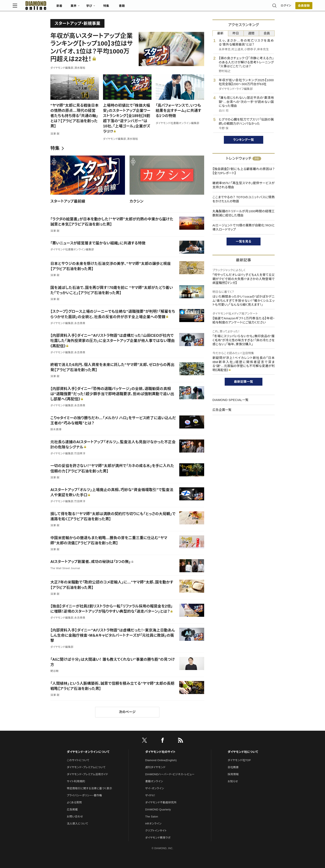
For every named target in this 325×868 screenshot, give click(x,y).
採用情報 (233, 774)
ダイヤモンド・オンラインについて (88, 752)
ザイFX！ (150, 795)
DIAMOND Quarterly (158, 809)
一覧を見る (244, 241)
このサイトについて (78, 760)
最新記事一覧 (244, 382)
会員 (267, 33)
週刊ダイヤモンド (155, 767)
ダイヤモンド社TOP (239, 760)
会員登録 (266, 7)
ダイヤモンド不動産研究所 (161, 802)
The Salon (152, 817)
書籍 (159, 7)
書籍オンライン (154, 781)
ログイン (248, 7)
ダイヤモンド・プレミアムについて (86, 767)
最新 (220, 33)
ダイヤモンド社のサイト (160, 752)
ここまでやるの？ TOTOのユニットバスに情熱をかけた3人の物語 (244, 199)
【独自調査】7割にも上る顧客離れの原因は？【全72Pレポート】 (244, 171)
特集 (144, 7)
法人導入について (77, 824)
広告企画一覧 (222, 410)
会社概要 (233, 767)
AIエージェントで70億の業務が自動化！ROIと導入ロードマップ (244, 227)
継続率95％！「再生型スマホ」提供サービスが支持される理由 (244, 185)
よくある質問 (74, 802)
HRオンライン (153, 824)
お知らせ (233, 781)
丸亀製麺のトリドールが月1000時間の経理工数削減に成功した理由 (244, 213)
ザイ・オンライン (155, 788)
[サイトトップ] (69, 7)
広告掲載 (72, 809)
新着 (97, 7)
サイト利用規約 (76, 781)
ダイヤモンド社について (243, 752)
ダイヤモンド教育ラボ (158, 838)
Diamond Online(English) (161, 760)
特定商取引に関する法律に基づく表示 (89, 788)
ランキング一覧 (244, 140)
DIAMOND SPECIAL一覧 (230, 400)
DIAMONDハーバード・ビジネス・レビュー (170, 774)
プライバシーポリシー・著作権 (84, 795)
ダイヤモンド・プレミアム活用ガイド (87, 774)
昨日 (236, 33)
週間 (251, 33)
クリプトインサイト (156, 831)
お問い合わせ (75, 817)
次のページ (127, 712)
